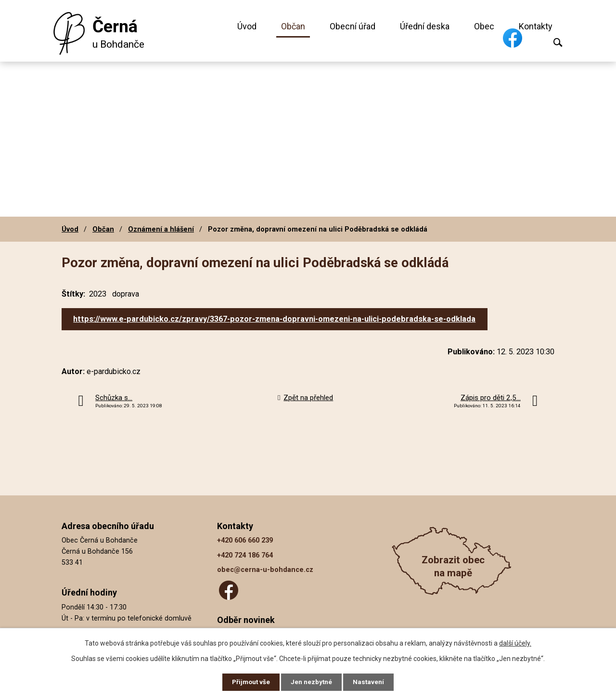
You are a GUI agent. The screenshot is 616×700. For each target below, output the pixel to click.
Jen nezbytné (312, 682)
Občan (293, 26)
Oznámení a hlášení (161, 229)
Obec (484, 26)
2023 (98, 294)
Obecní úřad (353, 26)
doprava (126, 294)
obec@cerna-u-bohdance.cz (265, 570)
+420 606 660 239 (245, 540)
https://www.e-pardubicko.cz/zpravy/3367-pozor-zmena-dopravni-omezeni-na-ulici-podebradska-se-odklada (274, 319)
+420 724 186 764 (245, 555)
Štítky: (73, 294)
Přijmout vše (250, 682)
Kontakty (536, 26)
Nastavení (371, 682)
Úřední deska (425, 26)
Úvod (247, 26)
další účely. (515, 642)
